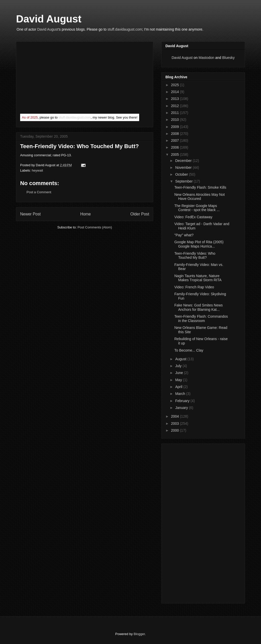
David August (49, 19)
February (183, 401)
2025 (175, 85)
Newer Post (30, 214)
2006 (175, 147)
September (184, 181)
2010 (175, 120)
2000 (175, 430)
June (179, 373)
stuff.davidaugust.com (125, 29)
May (179, 380)
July (179, 366)
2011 (175, 113)
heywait (37, 170)
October (182, 174)
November (184, 168)
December (184, 161)
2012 (175, 106)
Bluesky (229, 58)
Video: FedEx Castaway (193, 217)
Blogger (139, 634)
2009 (175, 127)
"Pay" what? (184, 235)
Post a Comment (39, 192)
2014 (175, 92)
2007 (175, 140)
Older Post (140, 214)
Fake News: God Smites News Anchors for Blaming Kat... (199, 307)
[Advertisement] (58, 79)
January (182, 408)
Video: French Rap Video (194, 287)
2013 (175, 99)
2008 (175, 134)
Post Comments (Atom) (95, 227)
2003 (175, 423)
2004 (175, 416)
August (181, 359)
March (181, 394)
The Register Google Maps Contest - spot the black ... (197, 208)
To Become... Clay (189, 350)
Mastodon (206, 58)
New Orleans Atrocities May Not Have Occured (200, 197)
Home (86, 214)
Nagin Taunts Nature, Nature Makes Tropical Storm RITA (198, 278)
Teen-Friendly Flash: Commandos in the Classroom (201, 319)
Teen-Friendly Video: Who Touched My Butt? (80, 146)
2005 (175, 154)
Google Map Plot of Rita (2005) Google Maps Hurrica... (199, 244)
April (179, 387)
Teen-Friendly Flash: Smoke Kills (200, 187)
